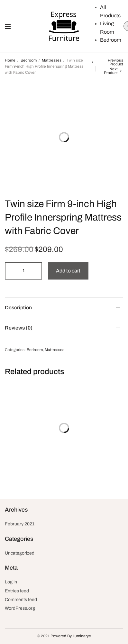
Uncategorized (20, 553)
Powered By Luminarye (71, 636)
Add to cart (68, 271)
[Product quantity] (23, 271)
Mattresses (52, 60)
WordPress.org (20, 608)
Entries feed (17, 591)
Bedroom (111, 40)
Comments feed (21, 600)
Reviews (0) (19, 328)
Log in (11, 582)
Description (18, 308)
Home (10, 60)
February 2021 (20, 524)
